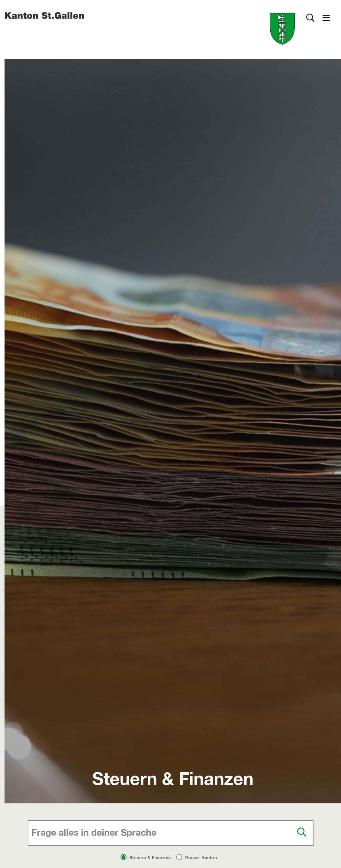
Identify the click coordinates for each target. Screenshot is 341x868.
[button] (326, 18)
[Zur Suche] (310, 18)
